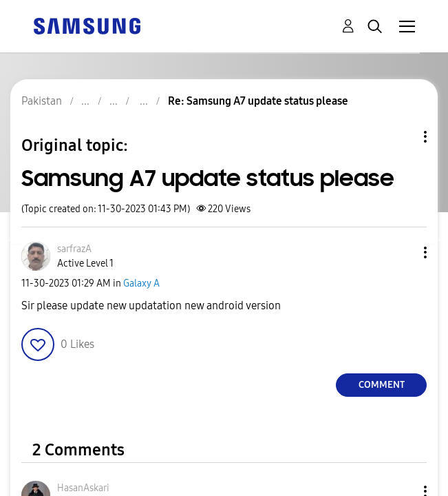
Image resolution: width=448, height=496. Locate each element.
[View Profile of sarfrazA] (74, 249)
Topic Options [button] (402, 137)
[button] (403, 252)
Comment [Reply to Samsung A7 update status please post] (382, 385)
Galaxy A (141, 283)
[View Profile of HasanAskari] (83, 488)
